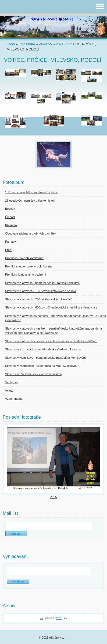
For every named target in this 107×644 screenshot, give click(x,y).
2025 (53, 497)
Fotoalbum (27, 44)
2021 (60, 44)
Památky (45, 44)
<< (42, 618)
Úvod (11, 44)
